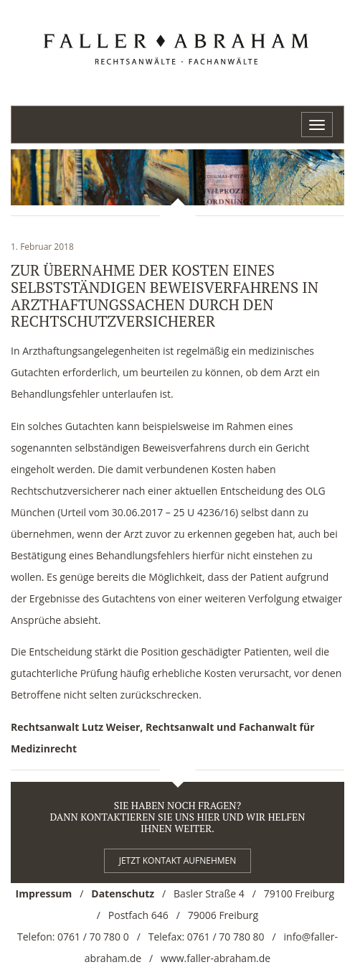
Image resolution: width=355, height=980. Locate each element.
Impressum (44, 893)
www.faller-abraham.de (216, 958)
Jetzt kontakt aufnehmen (178, 860)
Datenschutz (123, 893)
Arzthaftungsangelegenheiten (91, 351)
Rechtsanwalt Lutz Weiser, (77, 727)
